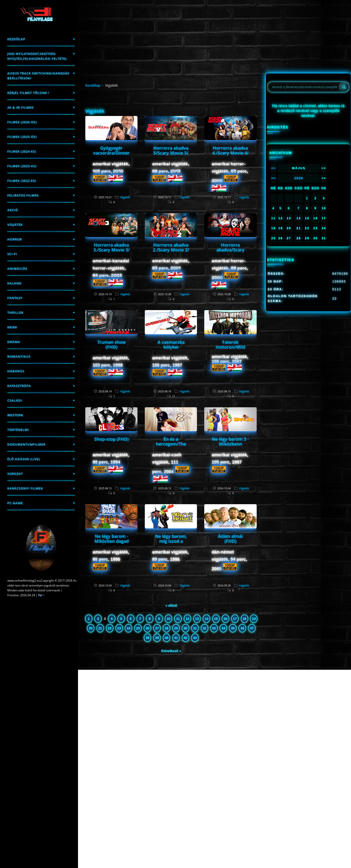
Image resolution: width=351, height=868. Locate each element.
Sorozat (15, 474)
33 (214, 628)
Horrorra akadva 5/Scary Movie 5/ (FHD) (171, 153)
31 (195, 628)
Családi (15, 400)
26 (147, 628)
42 (185, 638)
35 (233, 628)
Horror (15, 239)
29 (176, 628)
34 (224, 628)
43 (195, 638)
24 (129, 628)
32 (205, 628)
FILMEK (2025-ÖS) (22, 137)
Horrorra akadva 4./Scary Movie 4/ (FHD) (230, 153)
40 (166, 638)
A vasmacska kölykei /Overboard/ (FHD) (171, 349)
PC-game (15, 503)
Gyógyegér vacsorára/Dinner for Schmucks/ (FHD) (111, 155)
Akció (13, 210)
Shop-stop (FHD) (112, 439)
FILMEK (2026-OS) (22, 122)
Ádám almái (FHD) (230, 539)
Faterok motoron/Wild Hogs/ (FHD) (230, 347)
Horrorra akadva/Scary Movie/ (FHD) (230, 250)
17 (235, 619)
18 (244, 619)
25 (138, 628)
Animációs (17, 269)
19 (254, 619)
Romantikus (19, 356)
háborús (16, 371)
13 (197, 619)
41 (176, 638)
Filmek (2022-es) (22, 181)
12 (187, 619)
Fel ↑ (41, 595)
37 (252, 628)
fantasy (15, 298)
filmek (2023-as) (22, 166)
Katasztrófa (19, 386)
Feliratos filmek (23, 195)
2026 (299, 178)
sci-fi (12, 254)
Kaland (15, 283)
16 (225, 619)
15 (216, 619)
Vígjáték (15, 225)
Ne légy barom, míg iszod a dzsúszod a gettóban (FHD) (171, 544)
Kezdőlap (16, 39)
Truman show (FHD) (112, 345)
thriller (15, 313)
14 (206, 619)
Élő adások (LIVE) (24, 459)
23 (119, 628)
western (15, 415)
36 (242, 628)
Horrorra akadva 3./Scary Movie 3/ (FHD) (112, 250)
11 (178, 619)
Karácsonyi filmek (25, 488)
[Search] (344, 87)
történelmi (18, 430)
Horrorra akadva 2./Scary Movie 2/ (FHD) (171, 250)
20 (91, 628)
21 (100, 628)
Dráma (14, 342)
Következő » (171, 651)
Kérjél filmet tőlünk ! (28, 93)
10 (169, 619)
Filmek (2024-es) (22, 151)
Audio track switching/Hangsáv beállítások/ (38, 76)
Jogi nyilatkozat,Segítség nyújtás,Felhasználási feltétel (37, 56)
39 (157, 638)
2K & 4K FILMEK (20, 107)
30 (185, 628)
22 (110, 628)
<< (273, 168)
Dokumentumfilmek (26, 444)
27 (157, 628)
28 (166, 628)
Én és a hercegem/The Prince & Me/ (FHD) (171, 446)
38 (147, 638)
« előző (171, 606)
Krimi (12, 327)
